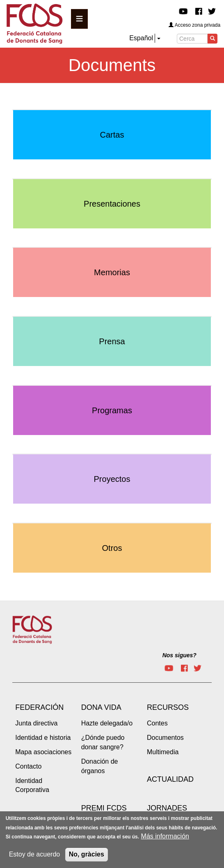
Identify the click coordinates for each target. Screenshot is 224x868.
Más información (165, 840)
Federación (39, 707)
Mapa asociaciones (43, 752)
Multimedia (163, 752)
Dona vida (101, 707)
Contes (157, 723)
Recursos (168, 707)
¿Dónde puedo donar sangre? (103, 742)
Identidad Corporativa (32, 785)
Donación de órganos (100, 766)
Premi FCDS (104, 808)
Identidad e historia (43, 738)
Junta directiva (36, 723)
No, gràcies (87, 858)
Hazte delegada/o (107, 723)
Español (141, 38)
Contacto (28, 766)
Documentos (165, 738)
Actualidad (170, 779)
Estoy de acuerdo (35, 858)
